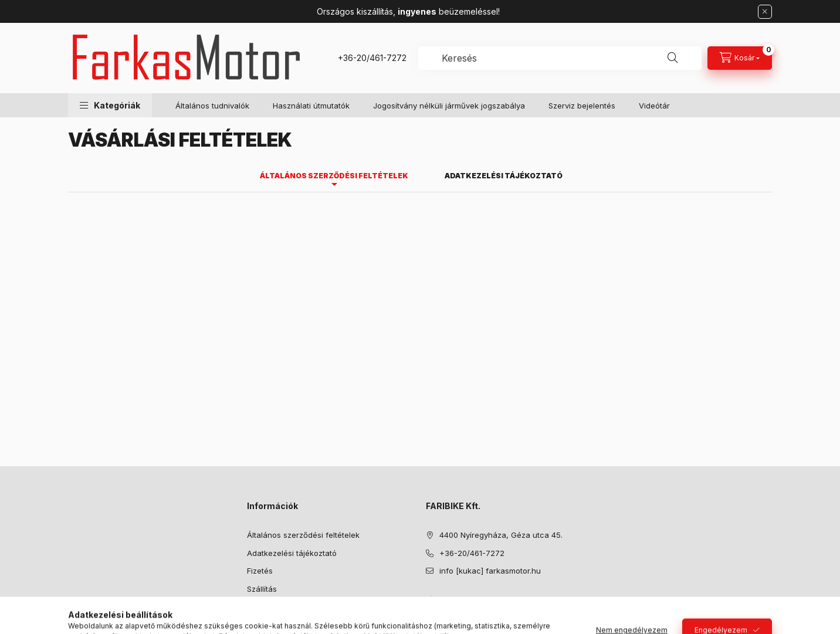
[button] (110, 105)
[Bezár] (765, 12)
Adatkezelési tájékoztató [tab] (504, 176)
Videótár (654, 106)
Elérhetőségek (273, 606)
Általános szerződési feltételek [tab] (334, 176)
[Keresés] (673, 58)
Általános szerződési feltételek (303, 535)
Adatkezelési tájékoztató (292, 553)
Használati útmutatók (311, 106)
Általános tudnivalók (212, 106)
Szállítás (262, 589)
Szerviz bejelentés (582, 106)
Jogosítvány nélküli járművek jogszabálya (449, 106)
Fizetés (260, 571)
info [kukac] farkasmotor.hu (490, 571)
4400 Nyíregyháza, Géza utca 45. (501, 535)
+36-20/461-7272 (372, 58)
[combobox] (560, 58)
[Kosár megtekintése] (740, 58)
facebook (429, 601)
